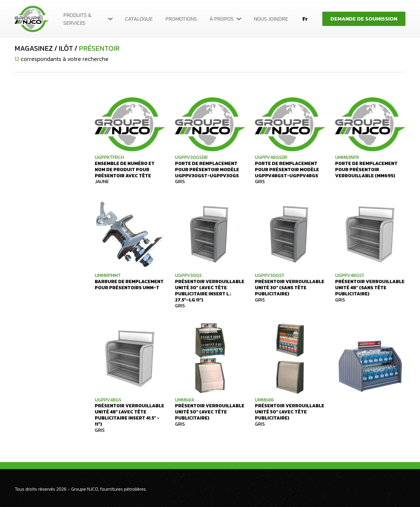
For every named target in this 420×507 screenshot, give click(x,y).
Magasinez (34, 48)
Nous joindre (271, 19)
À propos (222, 19)
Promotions (181, 19)
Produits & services (77, 19)
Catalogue (139, 19)
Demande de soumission (364, 19)
